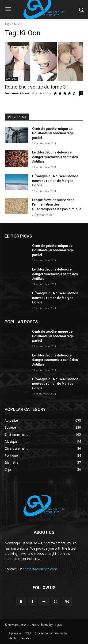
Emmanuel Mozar (17, 93)
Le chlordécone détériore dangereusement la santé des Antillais (55, 157)
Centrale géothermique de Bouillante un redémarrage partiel (53, 133)
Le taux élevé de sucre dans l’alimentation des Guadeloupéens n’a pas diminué (57, 205)
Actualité (11, 79)
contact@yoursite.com (40, 569)
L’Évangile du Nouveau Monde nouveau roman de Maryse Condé (55, 181)
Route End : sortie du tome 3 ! (36, 87)
